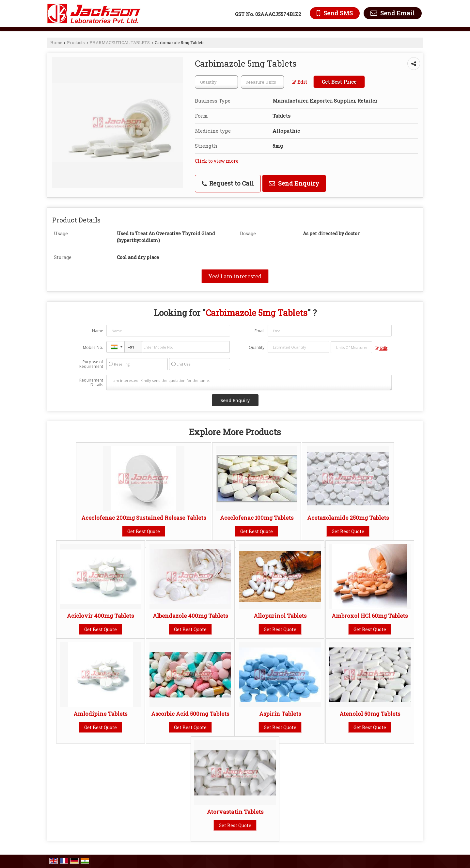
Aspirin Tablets (280, 714)
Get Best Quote (144, 531)
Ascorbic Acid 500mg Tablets (190, 714)
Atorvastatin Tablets (235, 812)
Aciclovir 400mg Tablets (100, 616)
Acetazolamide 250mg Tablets (348, 518)
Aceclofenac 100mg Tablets (257, 518)
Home (56, 42)
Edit (299, 82)
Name (98, 331)
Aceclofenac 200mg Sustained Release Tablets (144, 518)
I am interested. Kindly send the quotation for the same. (249, 383)
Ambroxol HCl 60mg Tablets (370, 616)
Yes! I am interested (235, 276)
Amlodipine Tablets (100, 714)
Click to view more (217, 161)
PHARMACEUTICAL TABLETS (120, 42)
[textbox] (262, 82)
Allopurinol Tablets (280, 616)
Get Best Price (339, 82)
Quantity (257, 347)
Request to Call (228, 183)
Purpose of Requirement (91, 364)
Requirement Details (91, 383)
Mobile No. (93, 347)
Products (76, 42)
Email (259, 331)
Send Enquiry (294, 183)
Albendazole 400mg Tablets (190, 616)
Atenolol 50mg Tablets (370, 714)
